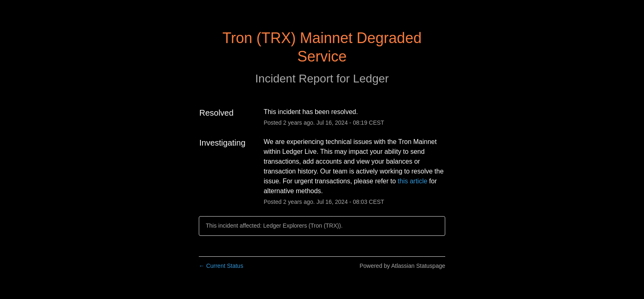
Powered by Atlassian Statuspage (402, 266)
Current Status (221, 266)
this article (412, 181)
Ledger (371, 79)
